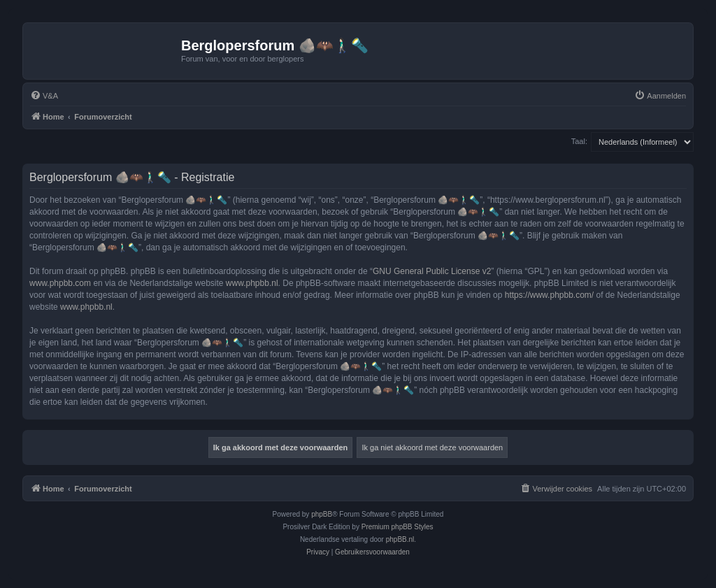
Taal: (579, 141)
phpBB (322, 514)
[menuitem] (44, 96)
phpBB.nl (400, 539)
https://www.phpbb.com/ (549, 295)
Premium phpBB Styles (398, 527)
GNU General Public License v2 (432, 271)
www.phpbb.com (60, 283)
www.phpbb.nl (252, 283)
